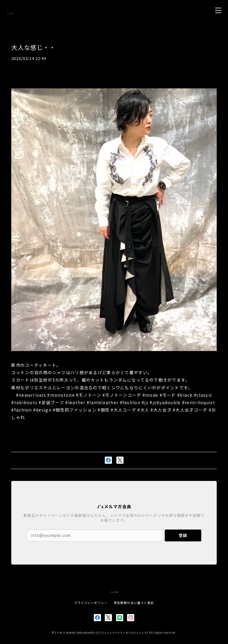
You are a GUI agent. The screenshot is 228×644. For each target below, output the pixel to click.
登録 (183, 535)
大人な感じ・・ (33, 47)
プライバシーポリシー (91, 603)
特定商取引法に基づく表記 (134, 603)
